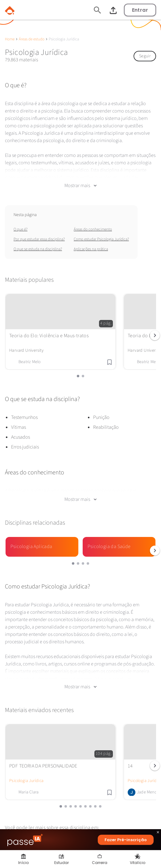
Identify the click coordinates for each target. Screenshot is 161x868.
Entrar (140, 10)
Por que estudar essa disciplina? (39, 239)
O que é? (21, 229)
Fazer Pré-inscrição (126, 840)
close (158, 833)
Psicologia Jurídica (27, 781)
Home (10, 39)
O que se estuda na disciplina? (38, 249)
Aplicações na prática (91, 249)
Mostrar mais (81, 186)
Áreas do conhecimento (93, 229)
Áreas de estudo (32, 39)
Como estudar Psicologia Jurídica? (101, 239)
